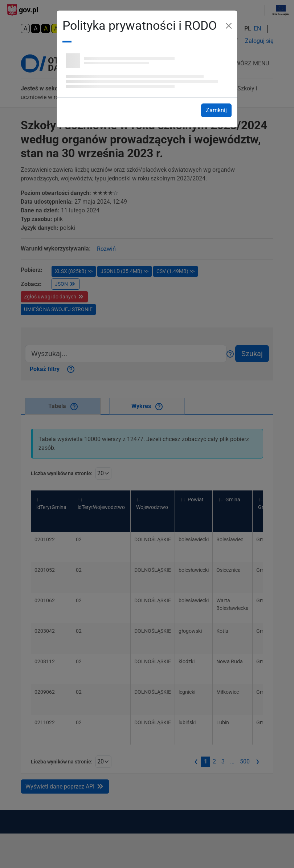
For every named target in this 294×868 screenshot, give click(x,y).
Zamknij (219, 110)
